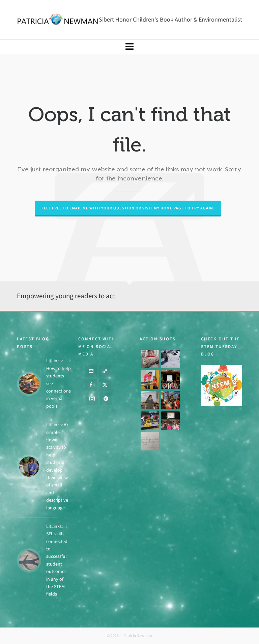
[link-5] (105, 371)
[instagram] (92, 399)
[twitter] (105, 385)
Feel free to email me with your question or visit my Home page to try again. (128, 208)
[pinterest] (106, 399)
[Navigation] (129, 47)
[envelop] (91, 371)
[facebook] (91, 385)
